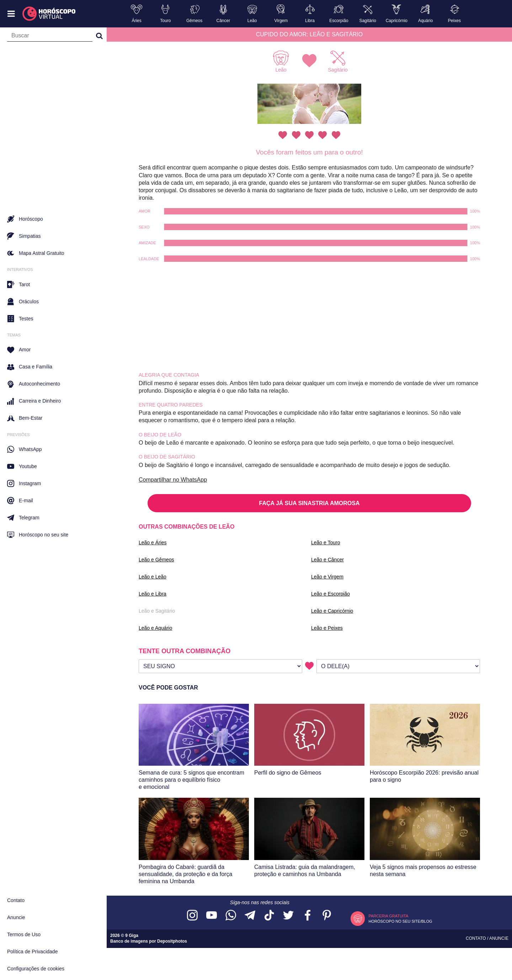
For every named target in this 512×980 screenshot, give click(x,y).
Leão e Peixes (327, 628)
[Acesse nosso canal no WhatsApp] (231, 916)
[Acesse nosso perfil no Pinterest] (327, 916)
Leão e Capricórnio (332, 611)
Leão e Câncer (327, 560)
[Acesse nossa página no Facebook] (308, 916)
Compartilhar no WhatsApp (173, 480)
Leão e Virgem (327, 577)
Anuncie (16, 917)
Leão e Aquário (155, 628)
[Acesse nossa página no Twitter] (288, 916)
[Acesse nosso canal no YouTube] (212, 916)
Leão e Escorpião (330, 594)
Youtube (22, 466)
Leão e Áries (153, 543)
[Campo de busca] (50, 37)
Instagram (24, 483)
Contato (16, 900)
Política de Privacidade (32, 952)
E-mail (20, 501)
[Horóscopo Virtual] (49, 14)
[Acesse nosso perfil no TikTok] (269, 916)
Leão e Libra (153, 594)
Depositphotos (172, 941)
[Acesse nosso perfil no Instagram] (192, 916)
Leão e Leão (153, 577)
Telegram (23, 518)
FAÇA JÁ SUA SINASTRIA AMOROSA (310, 503)
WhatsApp (25, 449)
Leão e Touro (326, 543)
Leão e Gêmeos (156, 560)
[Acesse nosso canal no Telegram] (250, 916)
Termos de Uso (24, 934)
